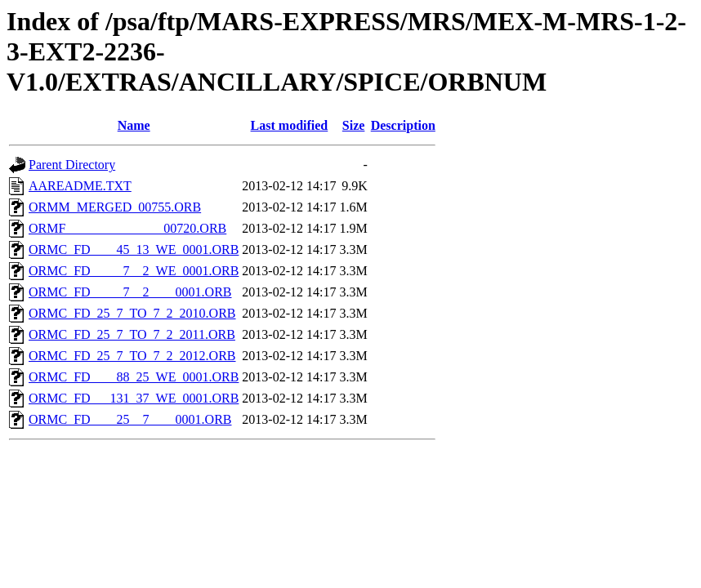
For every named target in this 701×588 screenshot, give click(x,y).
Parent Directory (72, 165)
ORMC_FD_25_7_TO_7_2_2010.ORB (132, 313)
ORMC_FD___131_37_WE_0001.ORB (134, 398)
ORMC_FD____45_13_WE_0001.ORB (134, 249)
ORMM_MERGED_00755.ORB (115, 207)
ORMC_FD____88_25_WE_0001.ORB (134, 377)
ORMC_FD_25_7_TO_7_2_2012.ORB (132, 356)
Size (354, 125)
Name (134, 125)
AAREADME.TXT (80, 186)
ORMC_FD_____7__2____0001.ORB (130, 292)
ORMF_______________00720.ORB (127, 228)
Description (403, 125)
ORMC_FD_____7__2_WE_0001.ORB (134, 271)
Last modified (290, 125)
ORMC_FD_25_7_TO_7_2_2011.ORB (132, 334)
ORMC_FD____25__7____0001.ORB (130, 419)
